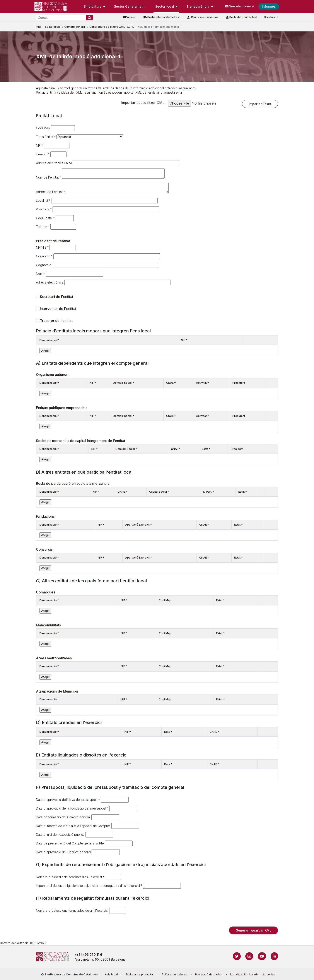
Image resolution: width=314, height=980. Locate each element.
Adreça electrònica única (54, 163)
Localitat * (43, 200)
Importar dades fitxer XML (143, 103)
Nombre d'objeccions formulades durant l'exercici (72, 910)
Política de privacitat (140, 974)
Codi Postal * (45, 218)
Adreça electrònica (50, 282)
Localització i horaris (244, 974)
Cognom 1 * (44, 256)
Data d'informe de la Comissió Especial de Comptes (73, 826)
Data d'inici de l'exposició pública (60, 835)
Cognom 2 (43, 265)
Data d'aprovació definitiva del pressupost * (68, 800)
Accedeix (269, 974)
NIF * (39, 145)
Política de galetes (174, 974)
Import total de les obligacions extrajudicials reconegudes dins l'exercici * (89, 886)
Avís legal (111, 974)
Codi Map (43, 128)
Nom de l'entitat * (49, 177)
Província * (44, 209)
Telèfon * (43, 227)
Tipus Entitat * (46, 137)
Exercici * (43, 154)
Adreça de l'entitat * (50, 192)
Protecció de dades (209, 974)
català (270, 17)
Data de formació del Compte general (63, 817)
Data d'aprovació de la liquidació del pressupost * (72, 808)
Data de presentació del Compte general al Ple (70, 843)
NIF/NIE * (42, 247)
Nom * (40, 274)
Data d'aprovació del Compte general (63, 852)
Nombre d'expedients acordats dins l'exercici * (70, 877)
